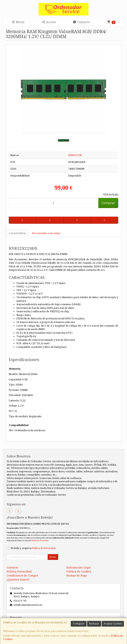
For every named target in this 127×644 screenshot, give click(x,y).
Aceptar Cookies (113, 624)
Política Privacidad (19, 572)
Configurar (79, 624)
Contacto (81, 22)
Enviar (53, 557)
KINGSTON (75, 155)
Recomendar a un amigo (46, 233)
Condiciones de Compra (22, 576)
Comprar (108, 203)
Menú (18, 22)
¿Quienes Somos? (18, 580)
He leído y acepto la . (33, 548)
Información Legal (78, 568)
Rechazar (94, 624)
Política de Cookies (79, 572)
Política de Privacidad (40, 540)
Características (17, 233)
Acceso (49, 22)
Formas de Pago (77, 576)
